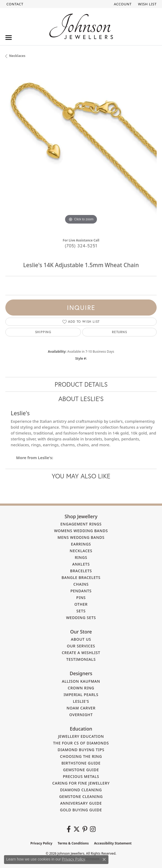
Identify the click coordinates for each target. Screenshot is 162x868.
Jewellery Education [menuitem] (81, 736)
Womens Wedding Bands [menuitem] (81, 531)
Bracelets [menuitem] (81, 571)
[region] (81, 150)
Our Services (81, 646)
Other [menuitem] (81, 604)
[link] (14, 4)
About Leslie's (81, 399)
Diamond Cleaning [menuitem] (81, 790)
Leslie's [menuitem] (81, 701)
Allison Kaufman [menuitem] (81, 681)
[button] (122, 4)
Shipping (43, 332)
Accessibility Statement (113, 843)
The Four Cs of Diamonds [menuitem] (81, 743)
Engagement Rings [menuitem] (81, 524)
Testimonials (81, 659)
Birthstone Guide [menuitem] (81, 763)
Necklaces (17, 56)
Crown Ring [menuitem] (81, 688)
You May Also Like (81, 476)
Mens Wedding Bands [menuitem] (81, 537)
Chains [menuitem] (81, 584)
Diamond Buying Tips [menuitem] (81, 750)
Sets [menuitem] (81, 611)
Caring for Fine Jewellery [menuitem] (81, 783)
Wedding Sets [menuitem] (81, 618)
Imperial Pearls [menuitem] (81, 695)
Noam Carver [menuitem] (81, 708)
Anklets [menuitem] (81, 564)
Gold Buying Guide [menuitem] (81, 810)
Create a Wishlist (81, 653)
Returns (120, 332)
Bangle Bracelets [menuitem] (81, 577)
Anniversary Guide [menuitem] (81, 803)
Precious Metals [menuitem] (81, 776)
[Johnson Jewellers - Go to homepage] (81, 26)
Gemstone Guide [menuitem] (81, 770)
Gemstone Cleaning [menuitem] (81, 796)
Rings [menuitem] (81, 557)
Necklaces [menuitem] (81, 551)
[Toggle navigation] (9, 38)
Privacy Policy (42, 843)
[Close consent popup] (104, 859)
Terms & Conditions (73, 843)
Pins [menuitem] (81, 598)
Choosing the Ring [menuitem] (81, 756)
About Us (81, 639)
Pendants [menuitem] (81, 591)
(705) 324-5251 (81, 246)
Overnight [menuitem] (81, 715)
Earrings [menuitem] (81, 544)
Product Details (81, 384)
